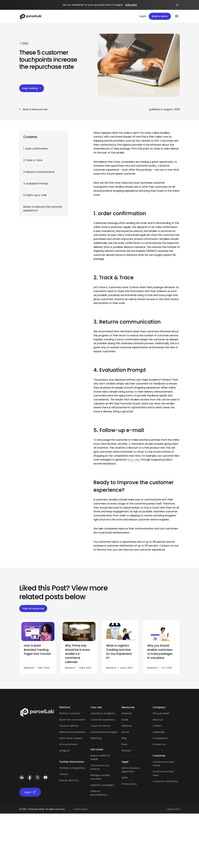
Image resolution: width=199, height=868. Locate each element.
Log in (143, 16)
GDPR (125, 778)
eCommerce (98, 732)
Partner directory (69, 780)
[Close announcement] (177, 5)
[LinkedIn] (22, 777)
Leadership (159, 732)
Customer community (165, 781)
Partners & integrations (72, 768)
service (106, 726)
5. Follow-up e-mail (35, 195)
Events (125, 732)
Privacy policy (129, 784)
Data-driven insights (71, 738)
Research (127, 713)
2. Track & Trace (33, 160)
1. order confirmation (35, 149)
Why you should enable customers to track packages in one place (160, 652)
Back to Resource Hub (33, 109)
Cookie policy (80, 809)
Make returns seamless (72, 732)
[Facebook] (30, 777)
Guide (125, 720)
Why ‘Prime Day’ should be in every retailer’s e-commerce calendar (78, 654)
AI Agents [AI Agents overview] (65, 751)
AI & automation (69, 744)
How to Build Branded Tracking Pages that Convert (37, 650)
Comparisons (160, 738)
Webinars (127, 726)
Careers (157, 726)
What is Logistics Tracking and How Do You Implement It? (119, 652)
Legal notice (174, 809)
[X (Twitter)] (38, 777)
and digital (111, 732)
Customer (96, 726)
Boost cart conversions (72, 720)
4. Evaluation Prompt (36, 184)
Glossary (126, 751)
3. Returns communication (39, 172)
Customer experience (103, 720)
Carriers (64, 774)
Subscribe (131, 5)
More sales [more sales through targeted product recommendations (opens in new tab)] (134, 460)
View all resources (33, 609)
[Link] (37, 712)
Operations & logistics (103, 713)
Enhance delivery (69, 726)
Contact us (159, 744)
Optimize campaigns (102, 785)
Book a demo (160, 16)
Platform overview (70, 713)
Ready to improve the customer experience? (43, 209)
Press (124, 744)
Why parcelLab (161, 713)
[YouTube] (46, 777)
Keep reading (32, 88)
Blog (124, 738)
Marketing (96, 738)
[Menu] (177, 16)
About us (158, 720)
